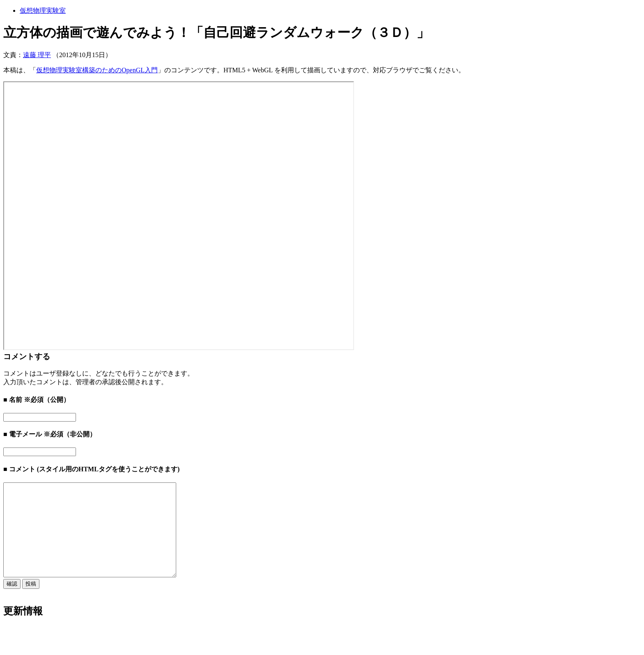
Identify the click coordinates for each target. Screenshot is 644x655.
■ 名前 (13, 400)
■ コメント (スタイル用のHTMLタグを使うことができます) (91, 469)
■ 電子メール (23, 434)
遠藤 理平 (37, 55)
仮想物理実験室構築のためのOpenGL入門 (97, 70)
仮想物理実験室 (43, 10)
